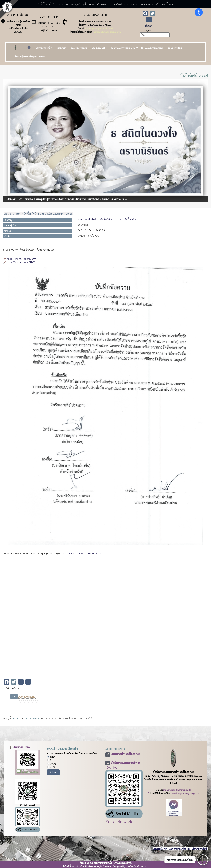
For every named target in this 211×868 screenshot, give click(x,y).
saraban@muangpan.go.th (107, 32)
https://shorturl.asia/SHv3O (21, 262)
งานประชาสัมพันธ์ (87, 219)
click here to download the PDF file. (84, 553)
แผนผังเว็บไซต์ (160, 849)
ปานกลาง (53, 764)
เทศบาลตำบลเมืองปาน (125, 754)
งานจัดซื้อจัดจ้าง (105, 219)
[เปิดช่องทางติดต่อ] (203, 860)
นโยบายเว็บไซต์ (199, 849)
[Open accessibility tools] (199, 12)
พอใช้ (51, 767)
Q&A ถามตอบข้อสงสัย (179, 849)
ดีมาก (51, 757)
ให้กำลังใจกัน (13, 689)
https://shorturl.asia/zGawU (21, 259)
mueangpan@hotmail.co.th (99, 28)
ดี (49, 760)
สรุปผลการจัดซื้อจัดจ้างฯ (126, 219)
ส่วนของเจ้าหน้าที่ (20, 747)
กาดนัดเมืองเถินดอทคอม (138, 866)
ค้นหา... (149, 31)
